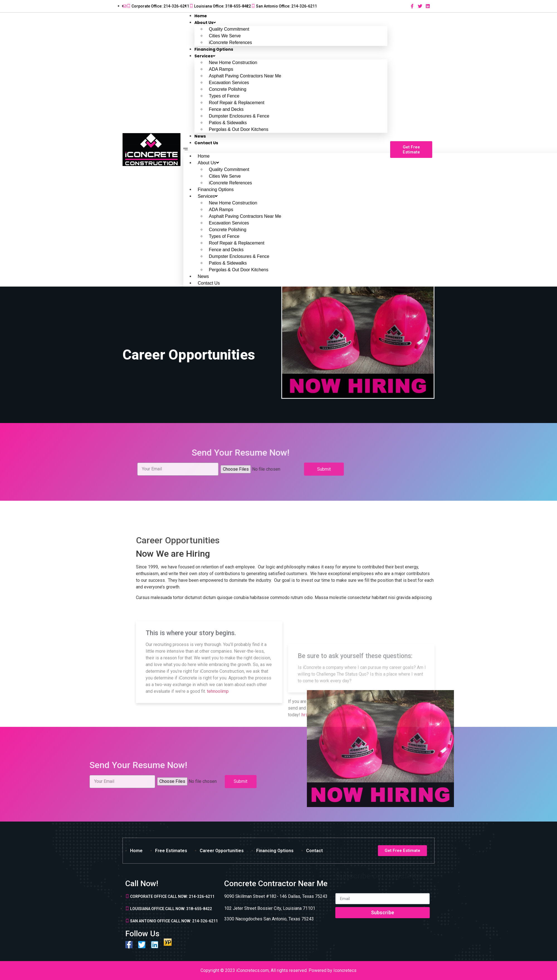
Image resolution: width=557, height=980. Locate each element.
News (203, 276)
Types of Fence (224, 96)
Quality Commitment (229, 29)
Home (204, 156)
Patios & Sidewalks (228, 123)
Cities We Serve (225, 36)
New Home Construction (233, 63)
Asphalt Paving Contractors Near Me (245, 76)
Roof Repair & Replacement (237, 103)
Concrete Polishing (228, 89)
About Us (205, 23)
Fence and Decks (226, 109)
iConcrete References (230, 183)
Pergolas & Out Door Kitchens (239, 129)
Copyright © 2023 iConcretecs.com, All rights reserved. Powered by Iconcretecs (278, 970)
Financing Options (216, 190)
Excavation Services (229, 83)
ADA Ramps (221, 69)
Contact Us (206, 143)
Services (205, 56)
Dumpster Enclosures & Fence (239, 116)
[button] (285, 150)
